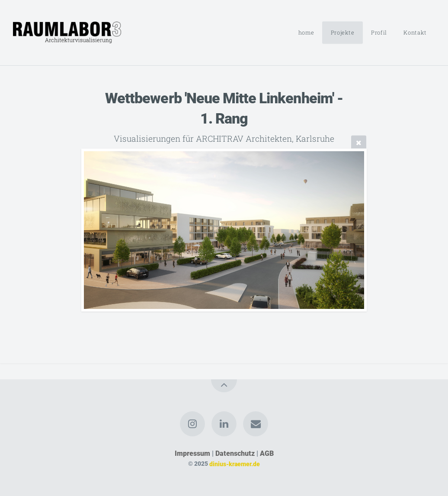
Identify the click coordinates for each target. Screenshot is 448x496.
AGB (267, 453)
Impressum (192, 453)
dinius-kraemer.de (235, 464)
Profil (379, 32)
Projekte (343, 32)
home (306, 32)
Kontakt (415, 32)
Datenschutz (235, 453)
